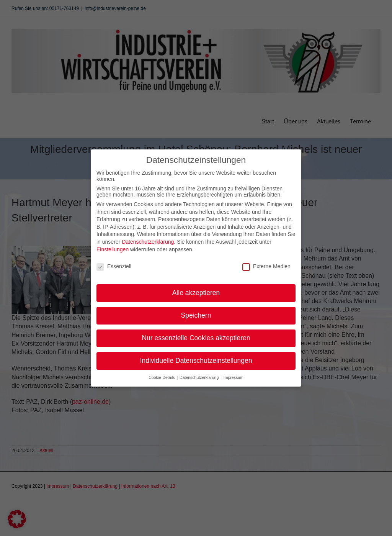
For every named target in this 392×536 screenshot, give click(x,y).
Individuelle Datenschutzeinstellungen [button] (196, 358)
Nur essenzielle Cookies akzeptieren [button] (196, 336)
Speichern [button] (196, 313)
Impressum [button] (234, 375)
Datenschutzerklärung (148, 239)
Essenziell (114, 264)
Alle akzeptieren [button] (196, 290)
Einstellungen (113, 247)
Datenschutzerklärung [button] (200, 375)
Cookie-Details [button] (162, 375)
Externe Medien (266, 264)
